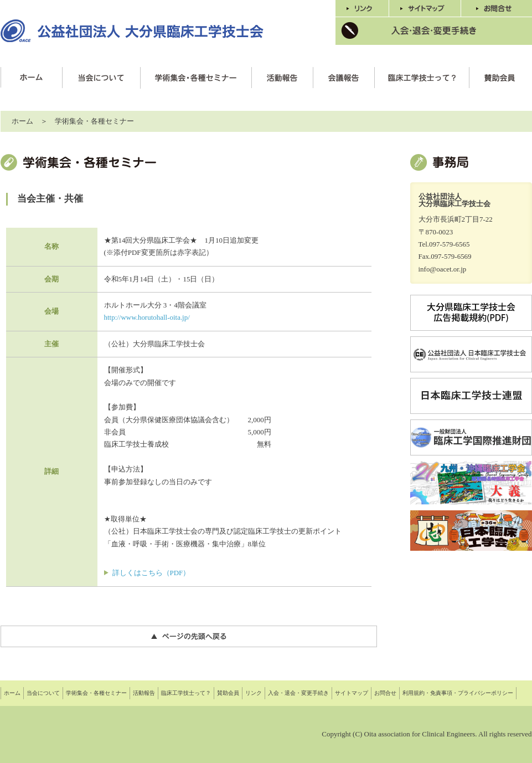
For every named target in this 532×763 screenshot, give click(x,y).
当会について (43, 693)
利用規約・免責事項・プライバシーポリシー (458, 693)
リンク (254, 693)
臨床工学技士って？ (186, 693)
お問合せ (385, 693)
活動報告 (144, 693)
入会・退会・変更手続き (298, 693)
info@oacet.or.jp (443, 269)
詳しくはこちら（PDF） (151, 573)
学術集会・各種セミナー (96, 693)
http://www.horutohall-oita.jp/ (147, 317)
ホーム (22, 121)
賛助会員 (228, 693)
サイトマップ (352, 693)
